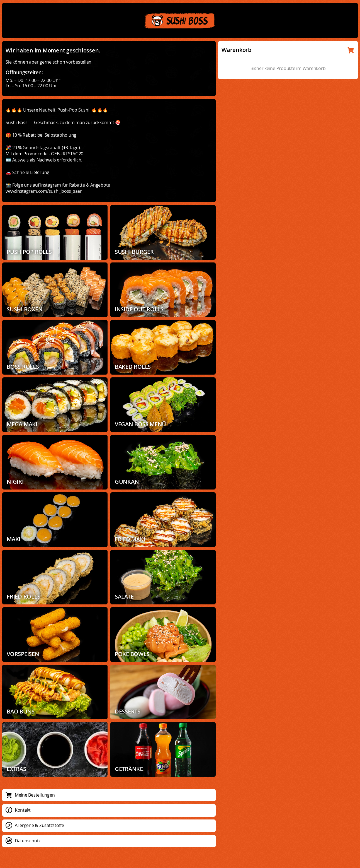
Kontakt (18, 810)
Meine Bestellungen (30, 795)
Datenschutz (23, 841)
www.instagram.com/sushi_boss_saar (44, 191)
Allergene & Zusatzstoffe (35, 825)
